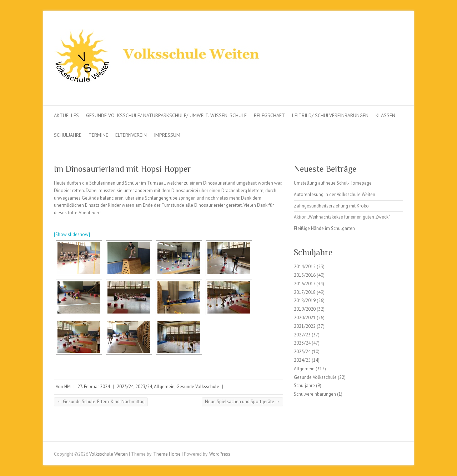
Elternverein (131, 135)
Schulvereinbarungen (315, 394)
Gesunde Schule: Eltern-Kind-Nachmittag (101, 402)
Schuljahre (68, 135)
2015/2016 (305, 275)
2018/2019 (305, 300)
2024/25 (302, 360)
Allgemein (164, 387)
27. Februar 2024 (94, 387)
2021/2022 (305, 326)
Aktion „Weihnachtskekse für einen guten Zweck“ (342, 217)
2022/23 (302, 335)
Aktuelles (66, 115)
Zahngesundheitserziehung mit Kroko (331, 206)
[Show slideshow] (72, 234)
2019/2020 (305, 309)
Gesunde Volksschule (198, 387)
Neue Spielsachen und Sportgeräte (242, 402)
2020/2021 (305, 318)
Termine (98, 135)
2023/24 (125, 387)
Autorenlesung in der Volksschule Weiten (335, 194)
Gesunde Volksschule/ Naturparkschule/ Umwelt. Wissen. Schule (166, 115)
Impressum (167, 135)
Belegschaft (269, 115)
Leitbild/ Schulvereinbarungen (330, 115)
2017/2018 (305, 292)
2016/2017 (305, 284)
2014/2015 (305, 267)
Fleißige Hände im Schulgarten (324, 228)
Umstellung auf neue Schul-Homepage (333, 183)
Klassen (385, 115)
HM (67, 387)
